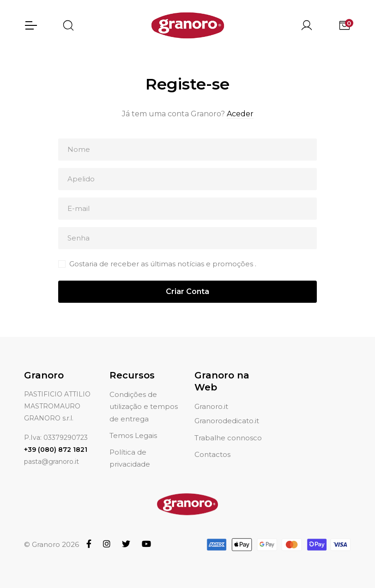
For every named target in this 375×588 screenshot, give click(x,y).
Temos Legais (133, 424)
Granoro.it (211, 395)
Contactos (212, 443)
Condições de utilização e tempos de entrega (144, 396)
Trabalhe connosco (228, 427)
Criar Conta (187, 291)
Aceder (240, 114)
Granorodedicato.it (227, 410)
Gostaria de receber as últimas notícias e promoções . (163, 264)
